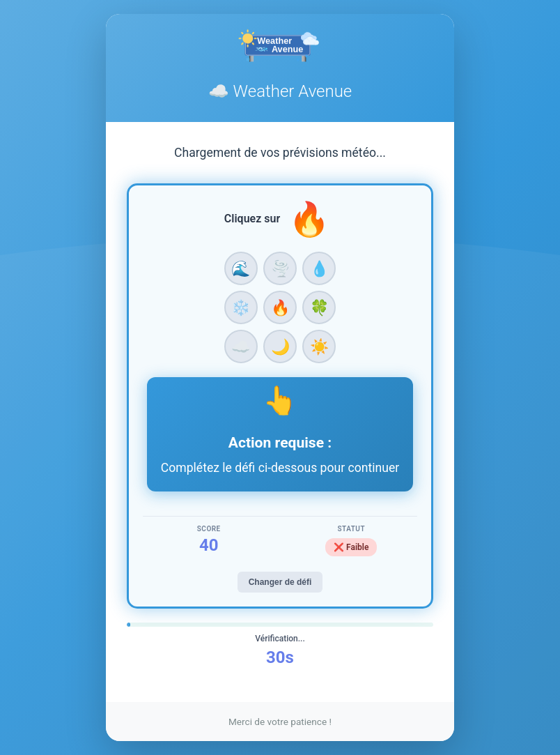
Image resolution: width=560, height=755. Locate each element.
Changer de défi (280, 582)
